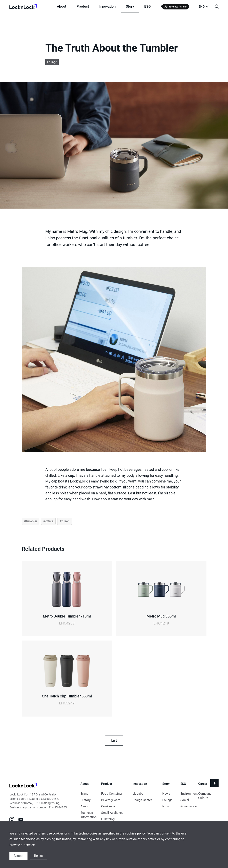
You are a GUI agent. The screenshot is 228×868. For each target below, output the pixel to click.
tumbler (32, 521)
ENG (202, 7)
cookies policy (135, 833)
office (49, 521)
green (66, 521)
